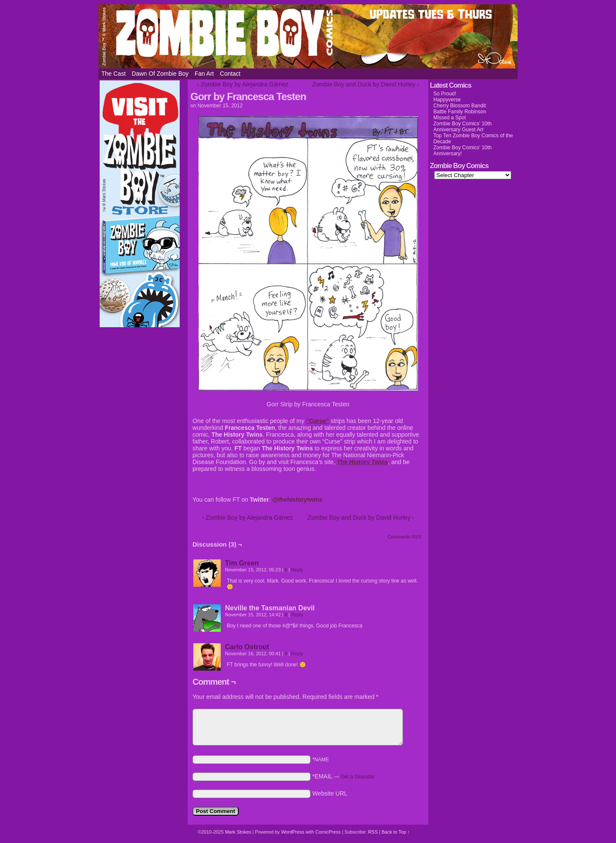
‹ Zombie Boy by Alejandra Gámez (243, 84)
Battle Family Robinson (460, 112)
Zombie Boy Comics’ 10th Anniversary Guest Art (462, 127)
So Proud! (445, 94)
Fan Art (204, 74)
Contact (230, 74)
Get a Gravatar (357, 777)
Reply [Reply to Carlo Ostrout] (297, 654)
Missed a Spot (450, 118)
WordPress (293, 832)
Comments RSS (404, 537)
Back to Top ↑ (396, 832)
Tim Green (242, 563)
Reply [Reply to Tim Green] (297, 570)
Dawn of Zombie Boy (160, 74)
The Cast (114, 74)
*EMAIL (344, 776)
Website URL (330, 793)
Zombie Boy (308, 36)
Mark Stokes (239, 832)
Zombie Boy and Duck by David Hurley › (366, 84)
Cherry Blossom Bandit (460, 106)
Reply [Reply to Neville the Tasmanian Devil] (297, 615)
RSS (373, 832)
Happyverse (447, 100)
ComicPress (328, 832)
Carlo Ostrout (247, 647)
